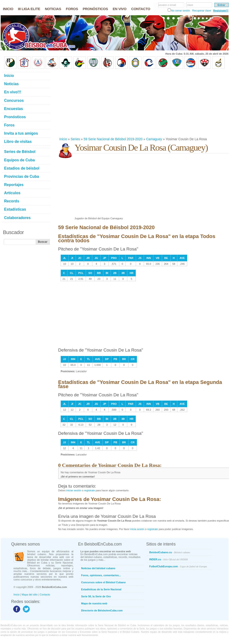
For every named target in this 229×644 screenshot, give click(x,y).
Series (75, 139)
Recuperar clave (202, 11)
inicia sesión (137, 529)
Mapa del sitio (30, 595)
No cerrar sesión (181, 11)
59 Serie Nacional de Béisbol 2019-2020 (113, 139)
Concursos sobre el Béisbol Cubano (103, 582)
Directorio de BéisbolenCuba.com (102, 610)
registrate (89, 490)
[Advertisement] (99, 103)
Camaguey (154, 139)
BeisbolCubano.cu (170, 552)
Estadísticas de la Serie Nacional (101, 589)
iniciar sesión (74, 490)
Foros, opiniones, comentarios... (101, 575)
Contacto (45, 595)
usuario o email (167, 5)
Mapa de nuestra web (94, 603)
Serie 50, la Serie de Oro (96, 596)
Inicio (63, 139)
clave (190, 5)
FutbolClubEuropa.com (178, 566)
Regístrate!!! (221, 11)
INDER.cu (169, 559)
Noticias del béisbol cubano (98, 568)
